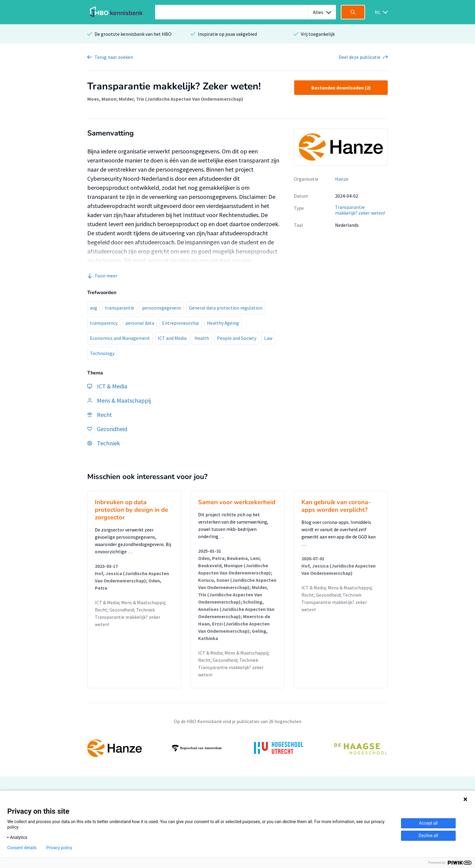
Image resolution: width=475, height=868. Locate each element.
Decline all (428, 836)
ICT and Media (172, 338)
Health (202, 338)
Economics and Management (120, 338)
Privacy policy (59, 848)
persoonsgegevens (162, 308)
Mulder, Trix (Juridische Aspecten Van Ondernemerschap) (181, 99)
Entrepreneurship (181, 323)
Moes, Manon (102, 99)
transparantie (120, 308)
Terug (114, 57)
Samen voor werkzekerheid (237, 502)
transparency (104, 323)
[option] (237, 748)
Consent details (22, 848)
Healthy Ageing (223, 323)
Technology (102, 353)
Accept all (428, 823)
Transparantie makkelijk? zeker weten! (360, 210)
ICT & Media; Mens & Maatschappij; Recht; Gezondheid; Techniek (130, 606)
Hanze (342, 179)
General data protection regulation (226, 308)
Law (268, 338)
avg (94, 308)
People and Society (237, 338)
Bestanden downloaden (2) (341, 88)
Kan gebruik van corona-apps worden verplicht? (336, 506)
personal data (140, 323)
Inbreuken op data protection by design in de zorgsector (131, 510)
